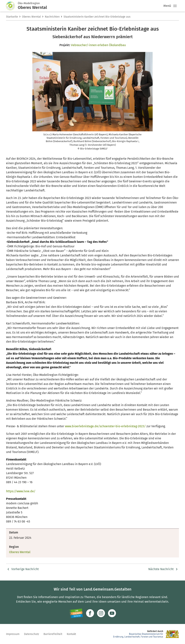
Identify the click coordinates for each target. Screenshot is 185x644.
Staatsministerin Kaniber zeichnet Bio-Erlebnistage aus (97, 17)
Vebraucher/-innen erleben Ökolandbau (98, 45)
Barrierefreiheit (53, 634)
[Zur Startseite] (12, 6)
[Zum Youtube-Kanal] (112, 613)
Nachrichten (52, 17)
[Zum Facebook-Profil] (90, 613)
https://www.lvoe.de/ (21, 491)
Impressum (13, 634)
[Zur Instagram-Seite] (101, 613)
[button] (175, 6)
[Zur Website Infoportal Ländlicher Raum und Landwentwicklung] (76, 613)
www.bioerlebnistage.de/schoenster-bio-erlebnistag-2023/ (105, 426)
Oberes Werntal (31, 17)
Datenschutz (31, 634)
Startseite (12, 17)
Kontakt (71, 634)
